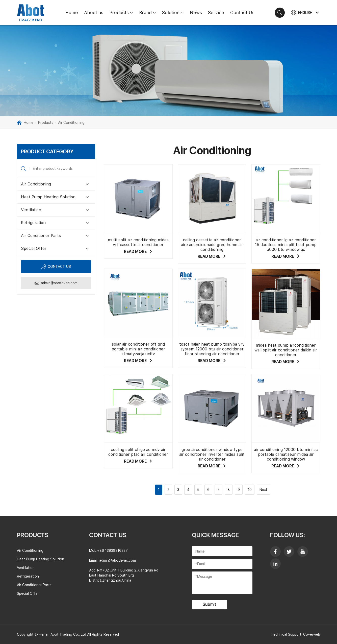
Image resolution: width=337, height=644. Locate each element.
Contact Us (242, 13)
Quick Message (215, 535)
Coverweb (312, 634)
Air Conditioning (71, 123)
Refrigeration (33, 223)
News (196, 13)
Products (123, 13)
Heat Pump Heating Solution (48, 197)
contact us (108, 535)
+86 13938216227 (112, 551)
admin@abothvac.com (56, 283)
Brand (149, 13)
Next (263, 490)
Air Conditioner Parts (41, 236)
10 (250, 490)
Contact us (56, 267)
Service (216, 13)
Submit (209, 604)
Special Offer (34, 248)
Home (72, 13)
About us (94, 13)
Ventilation (31, 210)
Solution (174, 13)
